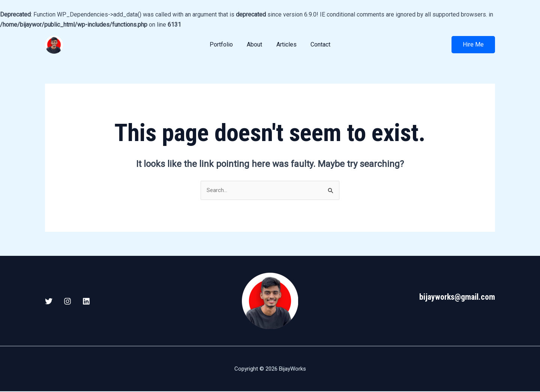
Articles (285, 44)
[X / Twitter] (49, 302)
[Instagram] (67, 302)
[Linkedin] (86, 302)
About (256, 44)
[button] (473, 45)
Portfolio (224, 44)
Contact (317, 44)
